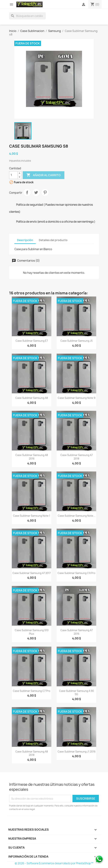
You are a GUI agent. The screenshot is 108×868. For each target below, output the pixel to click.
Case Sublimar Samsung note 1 (32, 516)
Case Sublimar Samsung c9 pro (76, 573)
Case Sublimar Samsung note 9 (77, 398)
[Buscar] (27, 16)
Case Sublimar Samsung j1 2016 (77, 751)
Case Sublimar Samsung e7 (32, 341)
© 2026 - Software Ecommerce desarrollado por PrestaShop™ (54, 863)
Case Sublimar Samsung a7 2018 (77, 457)
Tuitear (36, 192)
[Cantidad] (13, 175)
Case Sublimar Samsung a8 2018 (32, 753)
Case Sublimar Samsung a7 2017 (32, 573)
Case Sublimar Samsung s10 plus (32, 632)
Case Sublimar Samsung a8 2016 (32, 457)
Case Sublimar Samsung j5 (76, 341)
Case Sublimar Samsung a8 (32, 398)
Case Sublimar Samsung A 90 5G (77, 693)
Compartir (27, 192)
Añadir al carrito (44, 175)
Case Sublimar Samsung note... (77, 516)
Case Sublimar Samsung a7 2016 (77, 632)
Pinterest (45, 192)
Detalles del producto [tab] (53, 240)
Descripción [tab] (25, 240)
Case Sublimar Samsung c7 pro (32, 691)
